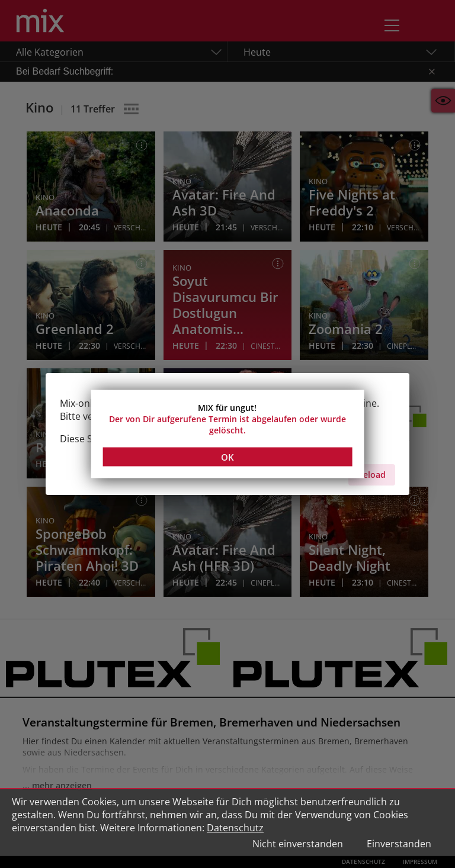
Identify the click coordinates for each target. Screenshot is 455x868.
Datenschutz (235, 828)
